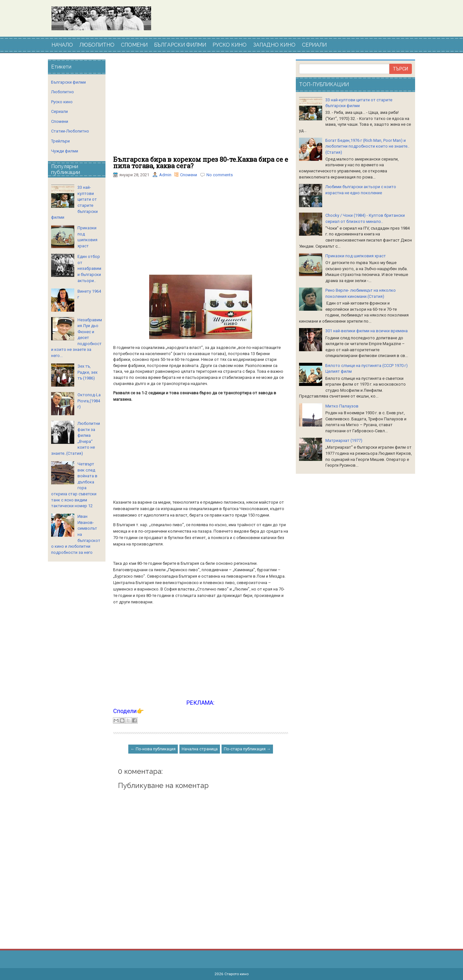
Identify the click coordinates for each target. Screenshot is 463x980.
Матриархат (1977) (344, 440)
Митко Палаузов (342, 406)
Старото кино (236, 974)
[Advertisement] (201, 108)
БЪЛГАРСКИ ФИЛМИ (180, 45)
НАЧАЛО (62, 45)
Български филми (68, 82)
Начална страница (200, 749)
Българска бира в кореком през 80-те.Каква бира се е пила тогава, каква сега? (201, 162)
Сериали (59, 111)
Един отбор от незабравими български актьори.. (89, 268)
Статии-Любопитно (70, 131)
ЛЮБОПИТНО (97, 45)
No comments (220, 175)
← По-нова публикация (153, 749)
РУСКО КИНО (230, 45)
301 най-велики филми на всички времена (367, 331)
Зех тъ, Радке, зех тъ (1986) (87, 372)
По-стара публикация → (247, 749)
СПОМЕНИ (134, 45)
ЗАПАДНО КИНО (274, 45)
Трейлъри (60, 141)
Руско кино (62, 102)
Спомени (189, 175)
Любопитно (63, 92)
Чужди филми (65, 151)
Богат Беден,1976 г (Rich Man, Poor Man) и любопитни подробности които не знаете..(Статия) (367, 146)
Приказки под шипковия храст (356, 256)
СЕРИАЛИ (314, 45)
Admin (165, 175)
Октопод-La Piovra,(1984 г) (89, 401)
